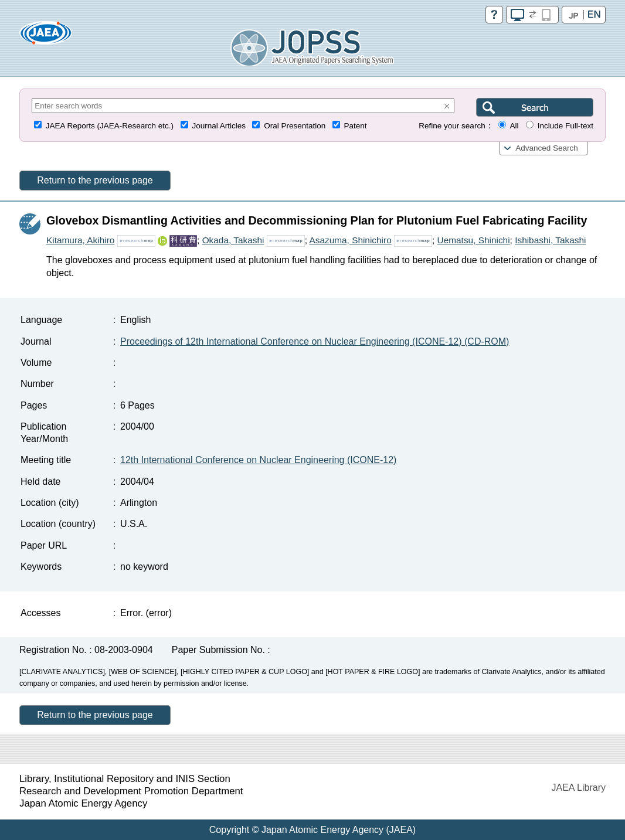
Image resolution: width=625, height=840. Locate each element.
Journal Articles (219, 126)
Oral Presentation (295, 126)
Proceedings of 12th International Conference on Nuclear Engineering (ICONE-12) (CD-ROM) (315, 341)
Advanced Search (547, 148)
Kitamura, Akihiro (80, 240)
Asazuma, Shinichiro (350, 240)
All (514, 126)
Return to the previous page (95, 180)
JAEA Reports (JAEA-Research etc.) (110, 126)
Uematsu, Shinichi (474, 240)
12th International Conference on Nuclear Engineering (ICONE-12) (258, 460)
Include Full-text (565, 126)
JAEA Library (579, 788)
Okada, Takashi (233, 240)
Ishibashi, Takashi (550, 240)
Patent (356, 126)
